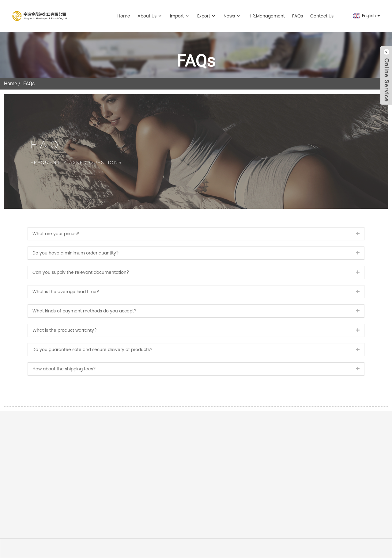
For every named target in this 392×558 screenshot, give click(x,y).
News (232, 16)
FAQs (298, 16)
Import (180, 16)
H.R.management (267, 16)
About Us (150, 16)
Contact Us (322, 16)
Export (207, 16)
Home (124, 16)
